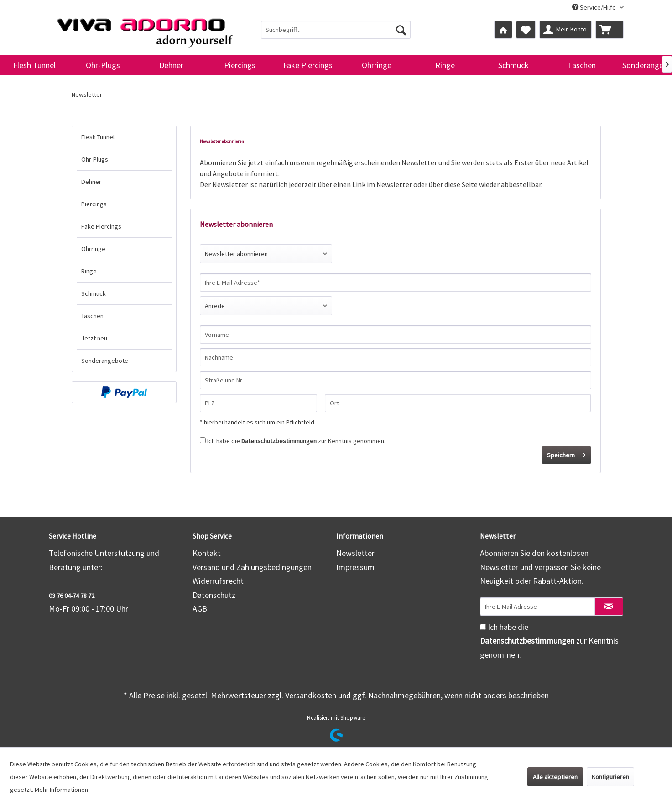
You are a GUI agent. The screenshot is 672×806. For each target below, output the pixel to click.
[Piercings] (240, 65)
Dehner (91, 182)
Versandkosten (311, 695)
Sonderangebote (105, 361)
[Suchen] (401, 30)
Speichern (566, 453)
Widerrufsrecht (218, 581)
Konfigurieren (610, 777)
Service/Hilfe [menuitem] (595, 7)
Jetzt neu (94, 338)
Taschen (92, 316)
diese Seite (461, 184)
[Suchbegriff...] (336, 30)
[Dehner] (171, 65)
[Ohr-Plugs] (103, 65)
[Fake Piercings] (308, 65)
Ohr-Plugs (95, 159)
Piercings (94, 204)
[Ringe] (445, 65)
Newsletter (355, 553)
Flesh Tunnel (98, 137)
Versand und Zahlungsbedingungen (252, 567)
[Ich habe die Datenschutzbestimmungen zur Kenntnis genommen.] (203, 440)
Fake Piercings (101, 226)
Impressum (355, 567)
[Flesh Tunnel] (34, 65)
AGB (200, 609)
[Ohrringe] (376, 65)
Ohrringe (93, 249)
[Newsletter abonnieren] (609, 607)
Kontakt (207, 553)
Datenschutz (214, 595)
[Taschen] (582, 65)
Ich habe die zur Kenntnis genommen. (296, 441)
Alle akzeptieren (555, 777)
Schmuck (94, 293)
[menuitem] (336, 30)
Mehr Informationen (61, 790)
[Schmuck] (513, 65)
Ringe (89, 271)
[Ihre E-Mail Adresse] (537, 607)
